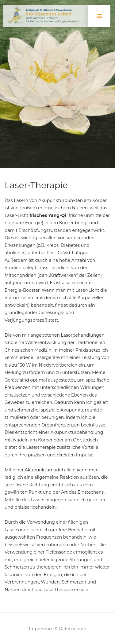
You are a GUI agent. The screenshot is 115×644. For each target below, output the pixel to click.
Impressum (41, 634)
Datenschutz (72, 634)
